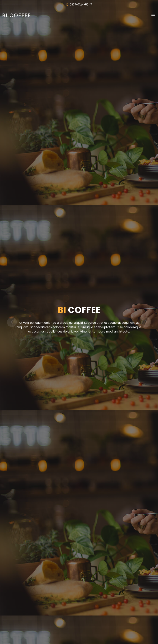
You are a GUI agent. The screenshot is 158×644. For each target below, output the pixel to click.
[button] (12, 322)
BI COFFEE (17, 15)
